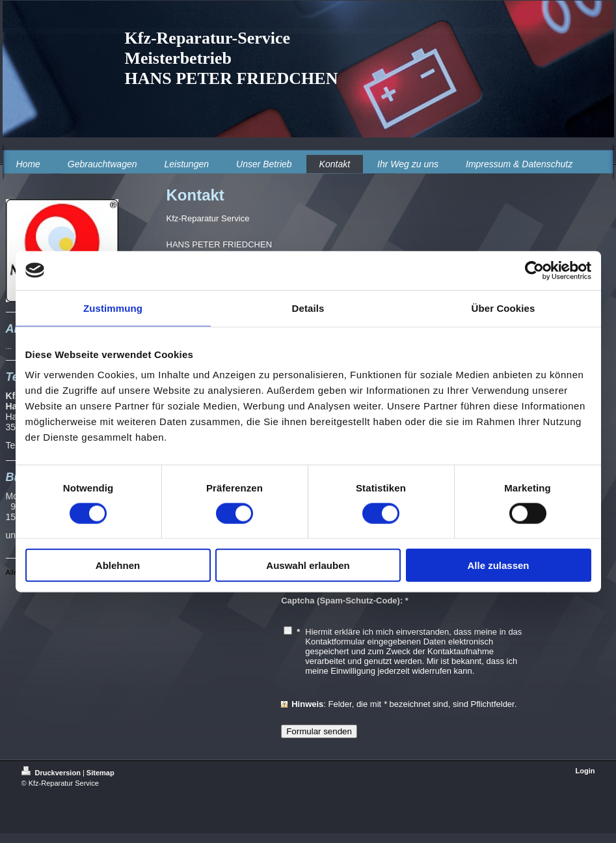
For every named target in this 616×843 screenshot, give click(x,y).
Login (585, 771)
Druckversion (52, 773)
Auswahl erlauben (308, 565)
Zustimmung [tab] (113, 308)
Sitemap (100, 773)
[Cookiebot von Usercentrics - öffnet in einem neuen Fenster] (534, 270)
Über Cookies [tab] (503, 308)
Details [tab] (308, 308)
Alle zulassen (498, 565)
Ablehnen (118, 565)
